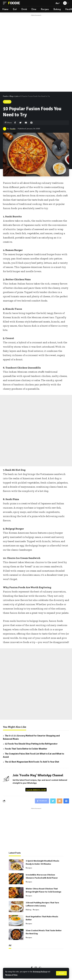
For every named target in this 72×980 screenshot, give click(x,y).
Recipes (29, 868)
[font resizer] (57, 3)
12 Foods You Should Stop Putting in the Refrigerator (31, 744)
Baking (29, 910)
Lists (7, 102)
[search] (52, 3)
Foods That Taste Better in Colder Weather (26, 749)
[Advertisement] (36, 53)
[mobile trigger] (5, 3)
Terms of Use (11, 975)
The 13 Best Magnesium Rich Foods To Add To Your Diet (32, 762)
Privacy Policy (40, 972)
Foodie (14, 3)
